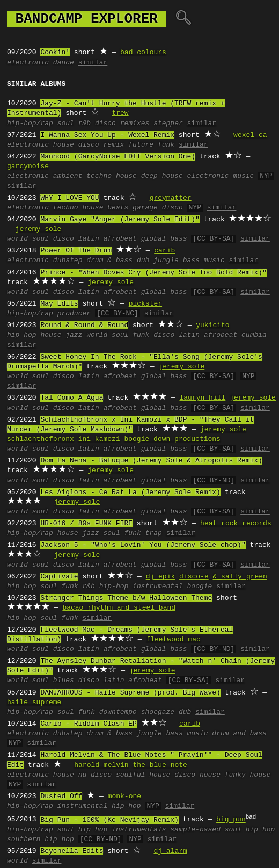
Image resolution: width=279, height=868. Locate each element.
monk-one (124, 797)
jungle (166, 261)
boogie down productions (172, 439)
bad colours (143, 53)
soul (66, 124)
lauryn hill (202, 398)
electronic (28, 63)
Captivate (59, 577)
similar (93, 63)
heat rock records (236, 524)
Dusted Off (61, 797)
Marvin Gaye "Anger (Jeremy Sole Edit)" (120, 220)
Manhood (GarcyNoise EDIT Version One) (118, 157)
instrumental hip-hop (99, 806)
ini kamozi (99, 439)
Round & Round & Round (84, 325)
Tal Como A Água (72, 398)
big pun (231, 820)
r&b (85, 124)
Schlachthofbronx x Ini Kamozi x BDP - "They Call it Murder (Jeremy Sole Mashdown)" (130, 425)
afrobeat (120, 239)
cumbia (254, 335)
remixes (135, 124)
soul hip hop (250, 830)
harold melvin (101, 765)
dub (143, 261)
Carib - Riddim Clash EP (88, 724)
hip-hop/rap (30, 124)
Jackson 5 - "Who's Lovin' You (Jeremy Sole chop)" (143, 545)
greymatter (171, 198)
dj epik (161, 577)
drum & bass (109, 261)
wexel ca (250, 135)
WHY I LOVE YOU (69, 198)
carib (164, 251)
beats (118, 208)
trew (120, 113)
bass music (204, 261)
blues (64, 681)
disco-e (194, 577)
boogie (200, 587)
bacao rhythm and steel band (119, 608)
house (64, 145)
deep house (162, 176)
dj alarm (170, 851)
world (17, 239)
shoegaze (158, 712)
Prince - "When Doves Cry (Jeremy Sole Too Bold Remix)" (153, 273)
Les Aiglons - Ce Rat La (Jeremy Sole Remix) (130, 493)
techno (99, 176)
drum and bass (239, 734)
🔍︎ (183, 19)
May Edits (59, 304)
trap (154, 533)
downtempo (118, 712)
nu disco (95, 775)
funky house (248, 775)
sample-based (195, 830)
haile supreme (34, 703)
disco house (197, 775)
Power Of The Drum (76, 251)
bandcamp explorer (86, 19)
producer (74, 314)
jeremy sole (39, 229)
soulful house (143, 775)
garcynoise (28, 167)
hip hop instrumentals (122, 830)
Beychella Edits (72, 851)
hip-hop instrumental (141, 587)
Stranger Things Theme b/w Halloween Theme (126, 598)
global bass (164, 239)
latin (89, 239)
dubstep (68, 261)
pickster (145, 304)
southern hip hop (41, 840)
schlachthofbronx (41, 439)
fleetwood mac (173, 640)
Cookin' (55, 53)
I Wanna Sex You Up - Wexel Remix (107, 135)
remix (113, 145)
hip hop (22, 335)
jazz (74, 335)
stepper (168, 124)
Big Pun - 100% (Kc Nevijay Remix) (109, 820)
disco (105, 124)
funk (141, 335)
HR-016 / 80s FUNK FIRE (86, 524)
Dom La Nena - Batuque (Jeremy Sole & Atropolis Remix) (151, 461)
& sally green (240, 577)
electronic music (221, 176)
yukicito (212, 325)
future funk (151, 145)
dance (64, 63)
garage (145, 208)
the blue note (160, 765)
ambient (68, 176)
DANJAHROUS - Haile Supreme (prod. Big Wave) (130, 693)
